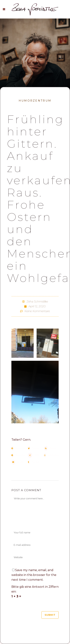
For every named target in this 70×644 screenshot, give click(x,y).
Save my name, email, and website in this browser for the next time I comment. (34, 575)
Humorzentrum (35, 101)
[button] (19, 448)
